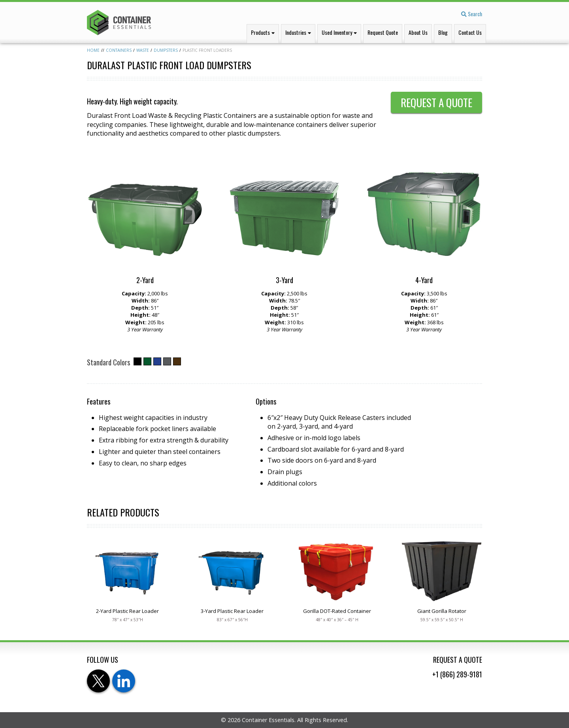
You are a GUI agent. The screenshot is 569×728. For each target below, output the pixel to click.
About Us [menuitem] (418, 32)
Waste (143, 50)
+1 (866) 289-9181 (457, 674)
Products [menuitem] (260, 32)
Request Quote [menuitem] (383, 32)
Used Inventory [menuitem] (337, 32)
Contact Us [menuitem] (470, 32)
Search (472, 14)
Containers (119, 50)
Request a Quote (436, 102)
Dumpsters (166, 50)
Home (93, 50)
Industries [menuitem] (296, 32)
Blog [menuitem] (443, 32)
